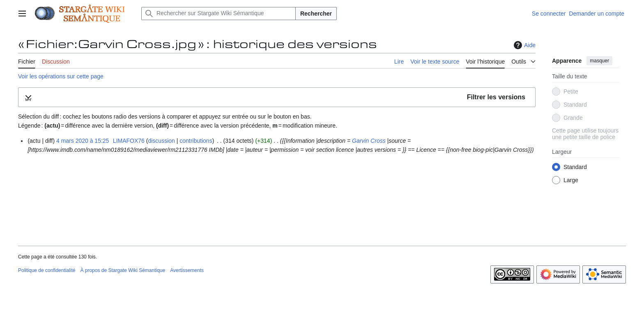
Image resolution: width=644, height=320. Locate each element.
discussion (161, 141)
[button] (277, 97)
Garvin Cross (369, 141)
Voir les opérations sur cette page (61, 76)
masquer (599, 61)
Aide (524, 45)
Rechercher (316, 14)
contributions (196, 141)
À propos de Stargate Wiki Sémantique (123, 270)
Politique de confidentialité (47, 270)
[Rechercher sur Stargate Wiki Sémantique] (218, 14)
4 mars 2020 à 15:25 (83, 141)
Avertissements (187, 270)
